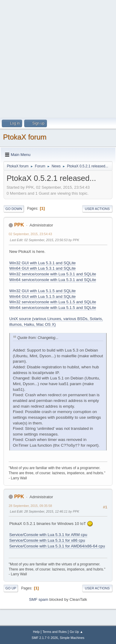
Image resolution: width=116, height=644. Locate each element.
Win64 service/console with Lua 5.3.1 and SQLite (53, 280)
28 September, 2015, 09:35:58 (30, 506)
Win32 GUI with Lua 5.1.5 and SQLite (42, 291)
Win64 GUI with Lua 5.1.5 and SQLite (42, 297)
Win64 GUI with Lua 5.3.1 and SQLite (42, 268)
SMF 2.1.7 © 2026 (45, 638)
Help (36, 632)
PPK (19, 225)
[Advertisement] (58, 58)
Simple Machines (72, 638)
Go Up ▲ (76, 632)
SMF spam (39, 599)
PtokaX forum (25, 137)
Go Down (14, 209)
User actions (97, 209)
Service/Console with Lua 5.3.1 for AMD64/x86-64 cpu (57, 546)
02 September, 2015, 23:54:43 (30, 234)
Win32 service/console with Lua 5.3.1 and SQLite (53, 274)
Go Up (11, 588)
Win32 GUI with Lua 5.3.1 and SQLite (42, 263)
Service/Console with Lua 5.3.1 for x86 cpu (47, 540)
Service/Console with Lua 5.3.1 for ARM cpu (48, 535)
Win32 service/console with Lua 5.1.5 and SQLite (53, 302)
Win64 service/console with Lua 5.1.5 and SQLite (53, 308)
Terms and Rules (55, 632)
